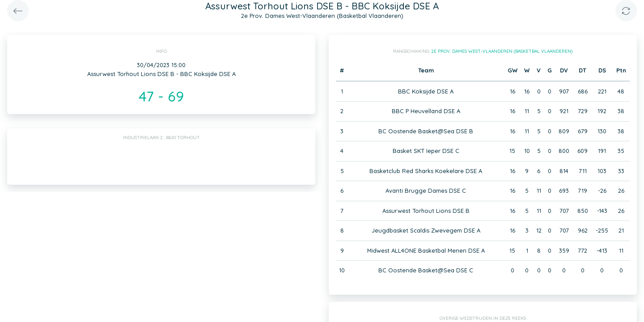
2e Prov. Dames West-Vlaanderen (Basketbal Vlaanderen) (502, 51)
